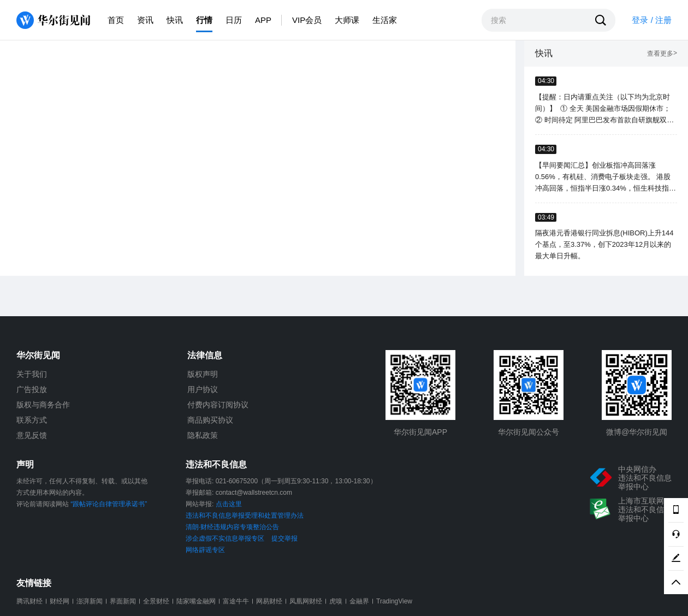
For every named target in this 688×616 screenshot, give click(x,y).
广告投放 (32, 389)
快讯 (175, 20)
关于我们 (32, 374)
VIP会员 (307, 20)
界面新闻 (123, 601)
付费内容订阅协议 (218, 405)
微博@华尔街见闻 (637, 432)
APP (263, 20)
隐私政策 (203, 435)
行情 (204, 20)
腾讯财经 (29, 601)
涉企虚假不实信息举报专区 (225, 538)
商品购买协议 (210, 420)
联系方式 (32, 420)
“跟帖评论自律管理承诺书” (109, 504)
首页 (116, 20)
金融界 (359, 601)
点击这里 (229, 504)
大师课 (347, 20)
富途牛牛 (236, 601)
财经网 (60, 601)
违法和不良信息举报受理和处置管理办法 (245, 516)
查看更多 (662, 54)
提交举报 (284, 538)
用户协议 (203, 389)
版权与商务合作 (43, 405)
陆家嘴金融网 (196, 601)
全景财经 (156, 601)
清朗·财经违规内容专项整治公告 (232, 527)
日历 (234, 20)
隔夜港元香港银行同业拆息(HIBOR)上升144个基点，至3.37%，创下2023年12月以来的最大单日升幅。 (604, 244)
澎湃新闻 (90, 601)
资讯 (145, 20)
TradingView (394, 601)
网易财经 (269, 601)
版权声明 (203, 374)
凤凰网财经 (306, 601)
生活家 (385, 20)
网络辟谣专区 (205, 550)
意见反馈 (32, 435)
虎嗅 (336, 601)
